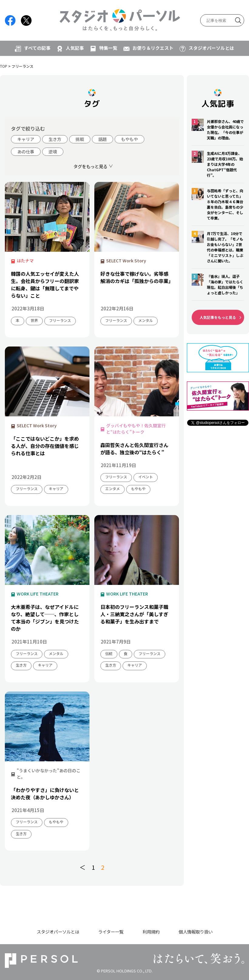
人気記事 (75, 48)
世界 (34, 320)
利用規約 (151, 932)
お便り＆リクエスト (153, 48)
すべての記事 (37, 48)
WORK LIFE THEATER (38, 594)
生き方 (55, 139)
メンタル (146, 320)
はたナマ (25, 261)
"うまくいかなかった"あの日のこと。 (49, 774)
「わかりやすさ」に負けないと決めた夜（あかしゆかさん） (45, 794)
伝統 (109, 653)
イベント (146, 477)
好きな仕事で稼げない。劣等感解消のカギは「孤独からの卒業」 (137, 277)
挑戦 (80, 139)
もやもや (130, 139)
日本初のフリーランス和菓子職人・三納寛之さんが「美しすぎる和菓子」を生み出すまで (134, 614)
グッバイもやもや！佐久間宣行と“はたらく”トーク (136, 429)
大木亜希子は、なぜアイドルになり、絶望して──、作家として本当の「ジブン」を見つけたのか (45, 618)
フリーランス (60, 320)
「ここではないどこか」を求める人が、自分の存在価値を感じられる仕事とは (45, 446)
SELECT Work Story (126, 261)
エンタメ (113, 488)
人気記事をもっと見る (218, 317)
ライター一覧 (111, 932)
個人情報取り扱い (196, 932)
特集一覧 (108, 48)
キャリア (26, 139)
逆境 (53, 152)
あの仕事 (26, 152)
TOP (4, 66)
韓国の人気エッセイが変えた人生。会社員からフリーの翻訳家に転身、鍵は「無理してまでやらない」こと (45, 285)
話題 (103, 139)
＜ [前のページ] (82, 867)
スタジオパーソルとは (211, 48)
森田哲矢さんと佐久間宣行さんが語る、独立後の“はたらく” (134, 449)
